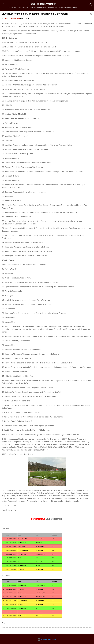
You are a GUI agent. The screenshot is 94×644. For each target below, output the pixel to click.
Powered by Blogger (47, 639)
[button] (91, 14)
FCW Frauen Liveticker (43, 4)
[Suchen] (91, 5)
